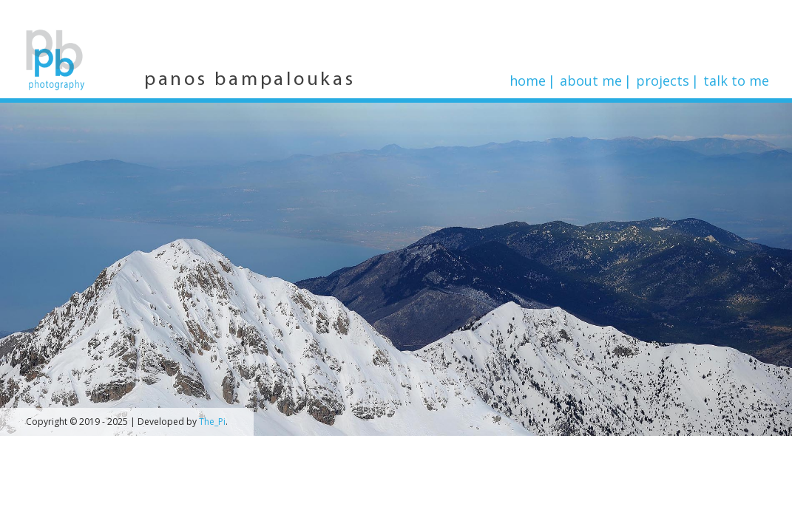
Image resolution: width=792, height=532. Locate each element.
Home (528, 81)
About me (591, 81)
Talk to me (736, 81)
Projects (663, 81)
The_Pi (212, 422)
